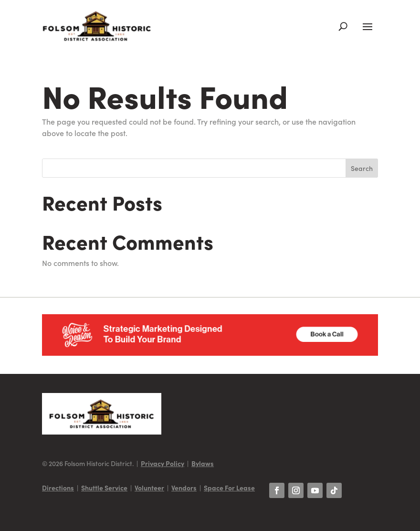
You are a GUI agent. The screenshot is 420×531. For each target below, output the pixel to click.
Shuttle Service (104, 488)
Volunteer (149, 488)
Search (362, 168)
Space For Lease (229, 488)
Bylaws (203, 463)
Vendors (184, 488)
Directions (58, 488)
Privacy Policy (163, 463)
